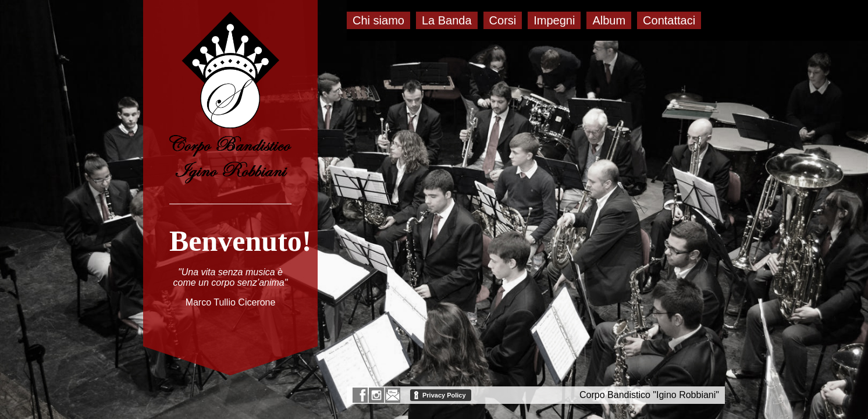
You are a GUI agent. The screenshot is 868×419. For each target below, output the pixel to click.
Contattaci (669, 20)
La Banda (447, 20)
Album (609, 20)
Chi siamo (378, 20)
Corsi (503, 20)
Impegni (554, 20)
